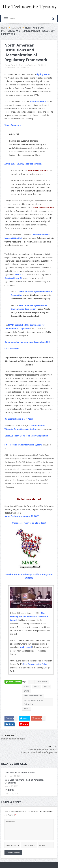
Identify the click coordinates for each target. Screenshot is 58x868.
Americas (11, 68)
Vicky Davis (19, 65)
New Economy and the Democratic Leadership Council (29, 617)
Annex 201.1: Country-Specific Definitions (23, 164)
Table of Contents (13, 125)
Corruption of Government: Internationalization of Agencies (39, 751)
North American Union (33, 696)
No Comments (23, 68)
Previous (8, 736)
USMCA (18, 275)
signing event (43, 74)
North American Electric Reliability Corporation (26, 436)
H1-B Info (9, 790)
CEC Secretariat (12, 349)
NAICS (26, 691)
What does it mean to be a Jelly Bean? (29, 523)
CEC (31, 682)
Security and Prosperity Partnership (33, 702)
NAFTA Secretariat (38, 101)
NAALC (37, 686)
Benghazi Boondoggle (13, 739)
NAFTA (47, 686)
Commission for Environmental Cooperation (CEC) (27, 342)
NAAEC (27, 686)
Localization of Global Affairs (20, 773)
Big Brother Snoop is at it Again (19, 419)
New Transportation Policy (35, 664)
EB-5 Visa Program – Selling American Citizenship (24, 781)
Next (53, 746)
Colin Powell (26, 647)
